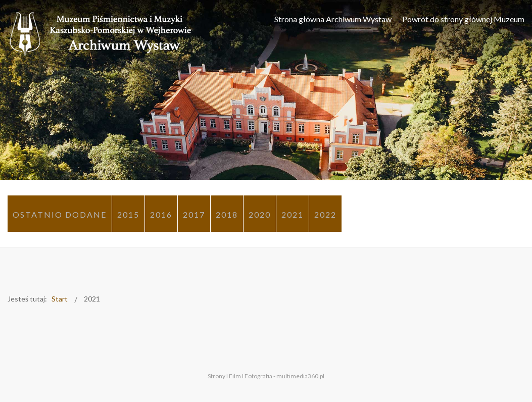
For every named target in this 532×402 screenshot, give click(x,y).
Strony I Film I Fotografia (240, 376)
